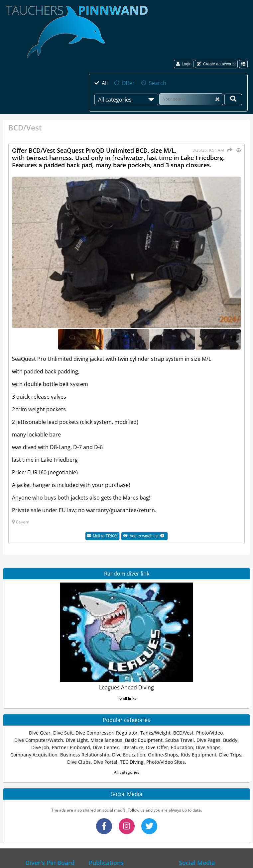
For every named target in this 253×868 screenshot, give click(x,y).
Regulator (127, 733)
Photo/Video (209, 733)
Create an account (216, 64)
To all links (127, 698)
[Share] (229, 150)
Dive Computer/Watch (39, 740)
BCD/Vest (183, 733)
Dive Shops (208, 747)
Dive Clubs (79, 762)
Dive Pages (208, 740)
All (105, 83)
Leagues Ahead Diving (126, 687)
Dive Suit (63, 733)
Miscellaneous (106, 740)
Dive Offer (157, 747)
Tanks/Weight (155, 733)
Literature (132, 747)
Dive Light (77, 740)
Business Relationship (85, 755)
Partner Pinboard (71, 747)
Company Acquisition (34, 755)
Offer (128, 83)
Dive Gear (40, 733)
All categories (127, 772)
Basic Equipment (144, 740)
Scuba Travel (180, 740)
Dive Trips (230, 755)
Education (182, 747)
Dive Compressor (94, 733)
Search (158, 83)
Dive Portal (105, 762)
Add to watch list (145, 537)
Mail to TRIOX (102, 536)
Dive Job (40, 747)
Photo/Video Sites (166, 762)
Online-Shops (163, 755)
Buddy (230, 740)
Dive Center (106, 747)
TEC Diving (132, 762)
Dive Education (129, 755)
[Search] (191, 99)
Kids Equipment (199, 755)
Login (184, 64)
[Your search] (233, 99)
